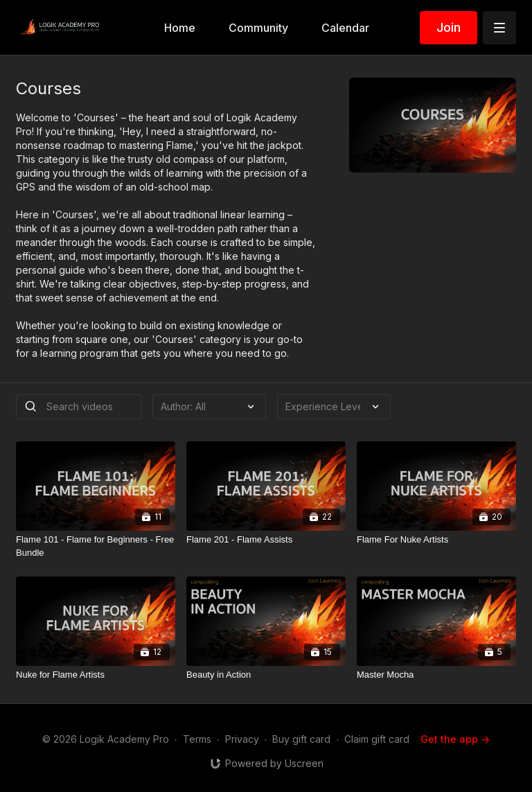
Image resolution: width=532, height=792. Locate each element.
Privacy (242, 739)
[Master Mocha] (436, 675)
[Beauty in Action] (266, 675)
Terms (197, 739)
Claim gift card (377, 739)
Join (449, 27)
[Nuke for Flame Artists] (96, 675)
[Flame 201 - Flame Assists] (266, 540)
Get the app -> (455, 739)
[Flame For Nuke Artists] (436, 540)
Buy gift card (301, 739)
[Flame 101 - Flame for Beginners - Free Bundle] (96, 546)
